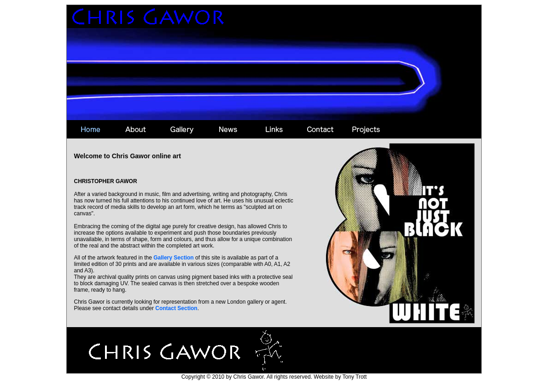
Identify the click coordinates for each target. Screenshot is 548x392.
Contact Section (176, 308)
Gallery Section (173, 258)
